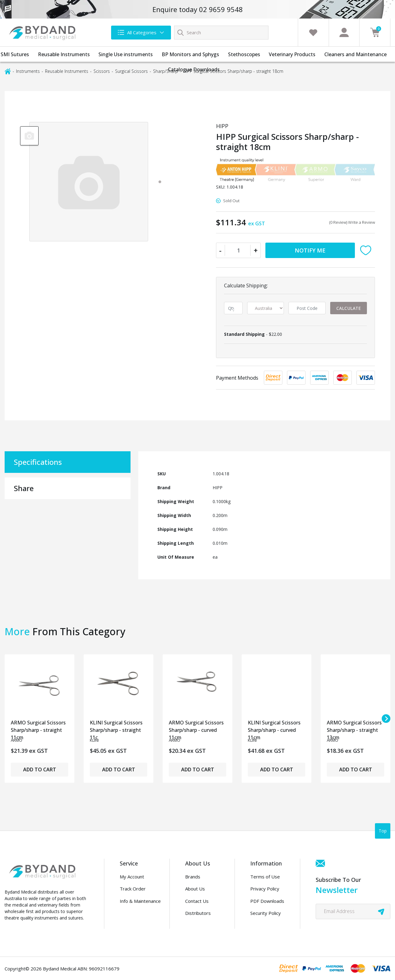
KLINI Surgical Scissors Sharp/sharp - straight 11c (116, 728)
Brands (193, 877)
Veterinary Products (292, 54)
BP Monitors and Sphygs (190, 54)
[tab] (160, 182)
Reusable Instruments (64, 54)
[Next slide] (386, 719)
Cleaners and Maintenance (355, 54)
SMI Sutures (15, 54)
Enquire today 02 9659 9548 (198, 9)
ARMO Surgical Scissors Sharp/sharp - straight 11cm (38, 728)
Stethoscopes (244, 54)
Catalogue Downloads (194, 69)
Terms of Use (265, 877)
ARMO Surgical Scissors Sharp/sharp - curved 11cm (196, 728)
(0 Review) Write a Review (352, 222)
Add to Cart (40, 769)
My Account (132, 877)
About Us (195, 889)
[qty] (233, 308)
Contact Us (197, 901)
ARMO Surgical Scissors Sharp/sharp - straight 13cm (354, 728)
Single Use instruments (126, 54)
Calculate (349, 308)
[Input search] (221, 33)
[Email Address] (353, 911)
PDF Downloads (267, 901)
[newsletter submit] (381, 911)
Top (383, 831)
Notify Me (310, 250)
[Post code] (307, 308)
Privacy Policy (265, 889)
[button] (367, 250)
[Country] (266, 308)
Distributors (198, 913)
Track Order (133, 889)
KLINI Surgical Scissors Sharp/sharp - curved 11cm (274, 728)
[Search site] (181, 32)
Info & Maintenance (140, 901)
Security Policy (266, 913)
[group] (29, 136)
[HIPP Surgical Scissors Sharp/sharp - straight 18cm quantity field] (238, 250)
